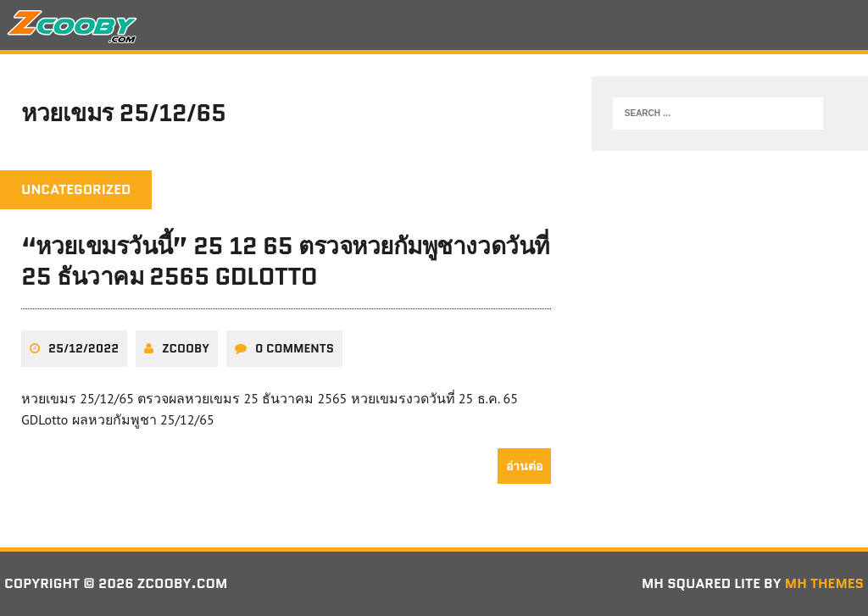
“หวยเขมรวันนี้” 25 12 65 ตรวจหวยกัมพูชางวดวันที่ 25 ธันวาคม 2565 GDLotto (285, 261)
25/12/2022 (83, 348)
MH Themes (824, 583)
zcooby (186, 348)
